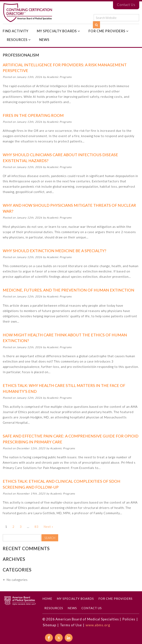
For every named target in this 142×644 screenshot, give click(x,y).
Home (47, 599)
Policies (129, 619)
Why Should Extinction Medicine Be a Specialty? (54, 251)
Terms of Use (71, 625)
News (44, 40)
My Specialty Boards (57, 31)
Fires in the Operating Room (33, 115)
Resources (17, 40)
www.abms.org (98, 625)
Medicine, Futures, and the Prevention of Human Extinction (69, 290)
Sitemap (50, 625)
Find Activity (16, 31)
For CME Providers (107, 31)
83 (36, 527)
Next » (49, 527)
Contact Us (126, 5)
